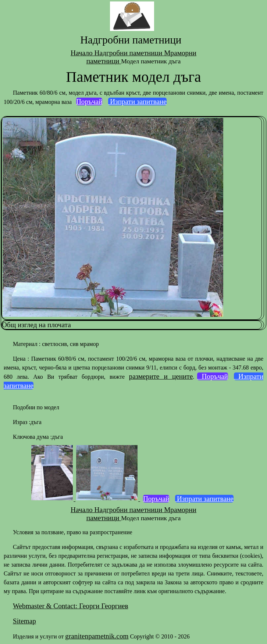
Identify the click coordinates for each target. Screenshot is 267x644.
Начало (82, 53)
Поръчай (89, 101)
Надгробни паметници (129, 53)
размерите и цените (161, 376)
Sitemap (24, 621)
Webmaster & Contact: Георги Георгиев (70, 606)
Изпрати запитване (137, 101)
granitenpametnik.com (97, 636)
